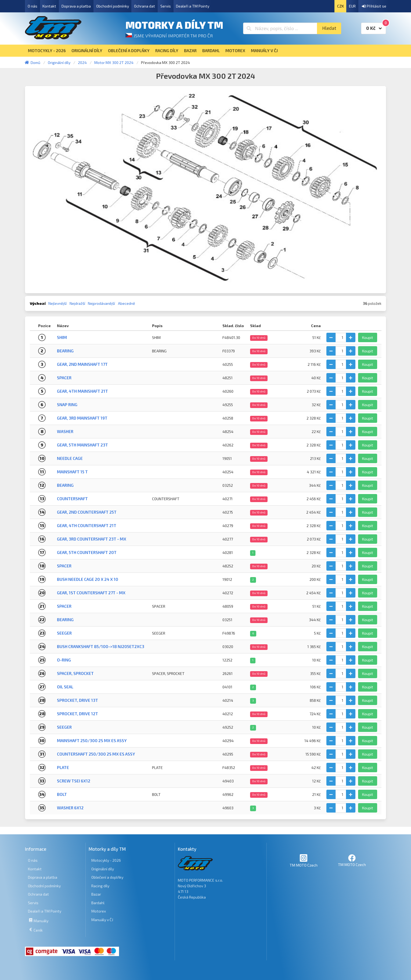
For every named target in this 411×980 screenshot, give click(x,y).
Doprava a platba (76, 6)
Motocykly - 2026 (106, 860)
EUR (352, 6)
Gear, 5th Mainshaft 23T (82, 445)
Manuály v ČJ (102, 920)
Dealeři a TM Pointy (193, 6)
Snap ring (67, 405)
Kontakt (49, 6)
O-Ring (64, 660)
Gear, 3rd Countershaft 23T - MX (92, 539)
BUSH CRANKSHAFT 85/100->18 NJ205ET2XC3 (101, 646)
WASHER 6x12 (70, 808)
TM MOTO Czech (304, 861)
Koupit (368, 337)
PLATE (63, 767)
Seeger (64, 727)
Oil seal (65, 687)
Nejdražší (77, 303)
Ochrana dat (145, 6)
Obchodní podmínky (113, 6)
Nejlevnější (57, 303)
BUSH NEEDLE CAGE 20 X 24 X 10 (88, 579)
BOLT (62, 794)
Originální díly (103, 869)
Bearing (65, 485)
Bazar (96, 894)
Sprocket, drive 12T (77, 714)
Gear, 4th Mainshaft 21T (82, 391)
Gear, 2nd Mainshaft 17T (82, 364)
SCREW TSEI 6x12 (74, 781)
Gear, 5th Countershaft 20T (87, 552)
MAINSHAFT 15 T (72, 472)
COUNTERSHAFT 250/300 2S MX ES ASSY (96, 754)
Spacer (64, 378)
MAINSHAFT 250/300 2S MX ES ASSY (92, 741)
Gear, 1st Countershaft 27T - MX (91, 593)
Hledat (329, 28)
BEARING (65, 351)
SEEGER (64, 633)
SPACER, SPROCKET (75, 673)
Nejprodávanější (101, 303)
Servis (166, 6)
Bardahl (98, 903)
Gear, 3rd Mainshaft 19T (82, 418)
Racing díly (100, 886)
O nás (33, 6)
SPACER (64, 606)
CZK (340, 6)
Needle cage (70, 458)
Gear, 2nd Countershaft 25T (87, 512)
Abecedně (127, 303)
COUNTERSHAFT (72, 499)
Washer (65, 431)
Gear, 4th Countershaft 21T (87, 525)
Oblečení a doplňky (107, 877)
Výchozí (38, 303)
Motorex (99, 911)
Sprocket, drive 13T (77, 700)
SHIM (62, 337)
